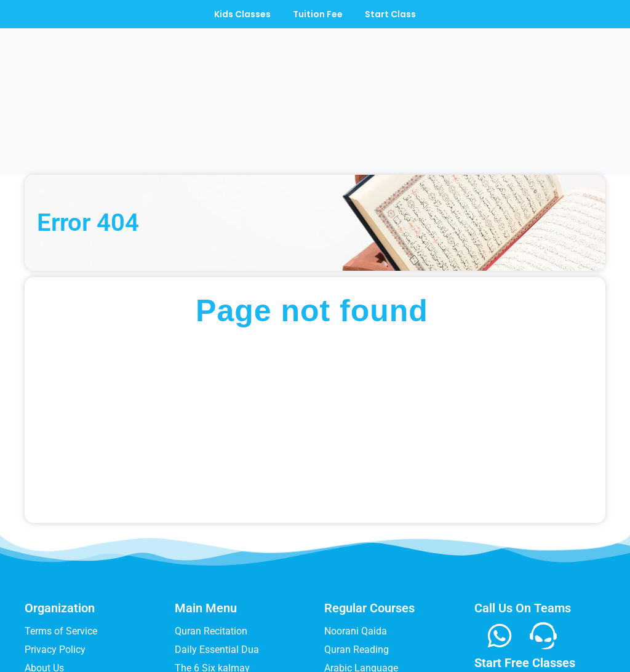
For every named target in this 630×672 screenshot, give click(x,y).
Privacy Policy (55, 548)
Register (42, 603)
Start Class (393, 14)
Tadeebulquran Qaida (221, 603)
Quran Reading (357, 548)
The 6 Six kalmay (212, 566)
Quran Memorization (369, 585)
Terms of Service (61, 530)
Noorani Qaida (356, 530)
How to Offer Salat (215, 585)
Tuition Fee (318, 14)
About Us (44, 566)
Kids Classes (240, 14)
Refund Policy (55, 585)
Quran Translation (363, 603)
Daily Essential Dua (217, 548)
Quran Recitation (211, 530)
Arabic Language (361, 566)
